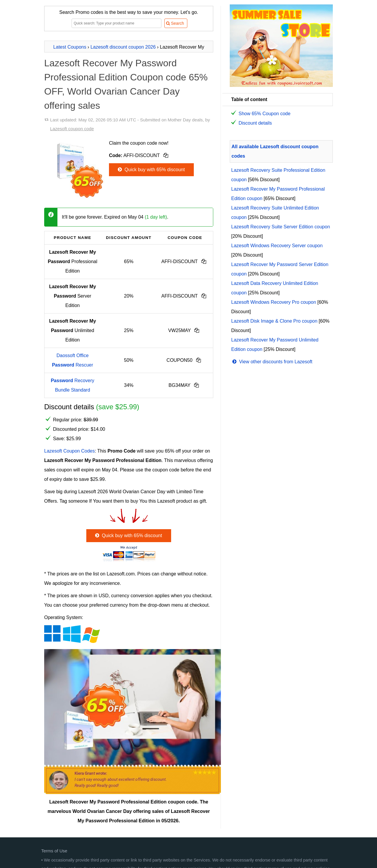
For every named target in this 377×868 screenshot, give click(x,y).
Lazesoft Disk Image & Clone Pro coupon (274, 321)
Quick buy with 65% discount (151, 170)
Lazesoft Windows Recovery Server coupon (277, 246)
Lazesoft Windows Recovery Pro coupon (274, 302)
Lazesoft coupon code (72, 129)
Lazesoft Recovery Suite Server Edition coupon (281, 227)
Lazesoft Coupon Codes (70, 451)
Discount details (255, 123)
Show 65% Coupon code (264, 114)
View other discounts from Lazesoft (272, 362)
